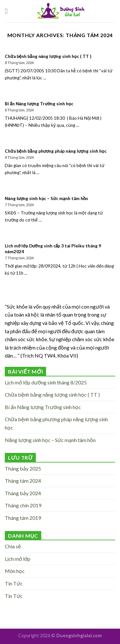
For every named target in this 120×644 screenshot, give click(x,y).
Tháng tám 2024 (23, 481)
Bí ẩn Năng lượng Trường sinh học (43, 407)
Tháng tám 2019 (23, 518)
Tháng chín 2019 (23, 505)
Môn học (15, 571)
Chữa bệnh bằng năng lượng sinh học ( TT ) (52, 394)
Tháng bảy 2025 (23, 468)
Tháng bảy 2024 (23, 493)
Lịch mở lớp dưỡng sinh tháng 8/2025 (46, 382)
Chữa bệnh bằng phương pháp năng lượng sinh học (56, 423)
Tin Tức (14, 583)
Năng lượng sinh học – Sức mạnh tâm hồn (50, 440)
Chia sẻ (13, 546)
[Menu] (9, 11)
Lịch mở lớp (18, 559)
